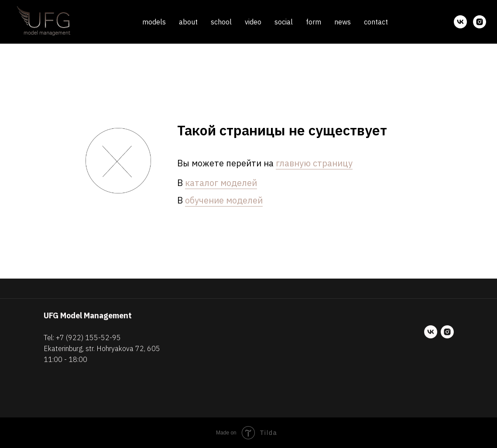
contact (376, 22)
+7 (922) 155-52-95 (88, 338)
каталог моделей (221, 183)
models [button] (154, 22)
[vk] (460, 22)
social (284, 22)
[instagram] (480, 22)
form (314, 22)
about (188, 22)
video (253, 22)
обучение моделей (224, 200)
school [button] (221, 22)
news (343, 22)
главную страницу (314, 163)
